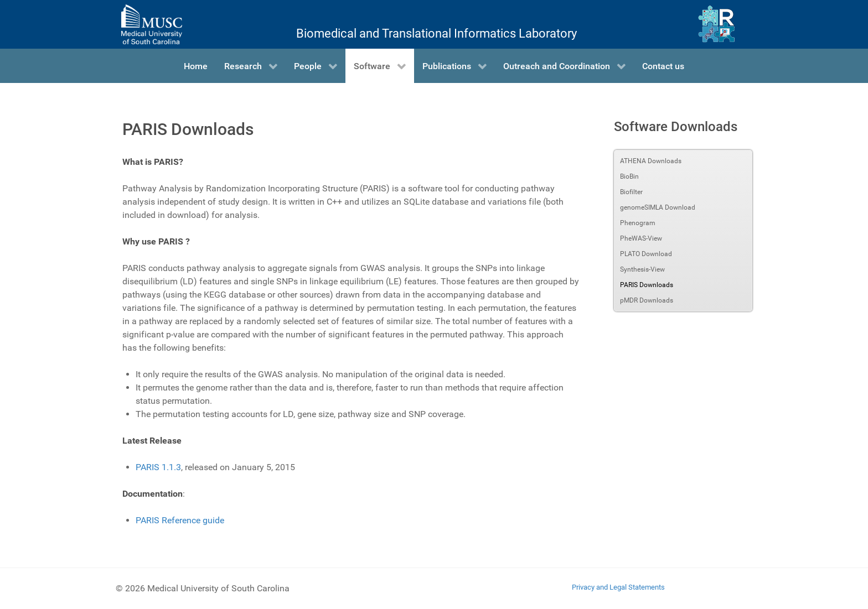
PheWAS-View (641, 238)
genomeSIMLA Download (658, 207)
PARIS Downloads (647, 285)
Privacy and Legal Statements (618, 587)
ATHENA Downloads (651, 161)
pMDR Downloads (647, 300)
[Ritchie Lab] (717, 24)
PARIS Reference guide (180, 520)
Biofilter (631, 192)
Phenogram (638, 223)
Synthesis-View (642, 269)
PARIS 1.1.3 (158, 467)
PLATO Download (646, 254)
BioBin (629, 176)
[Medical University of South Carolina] (152, 24)
